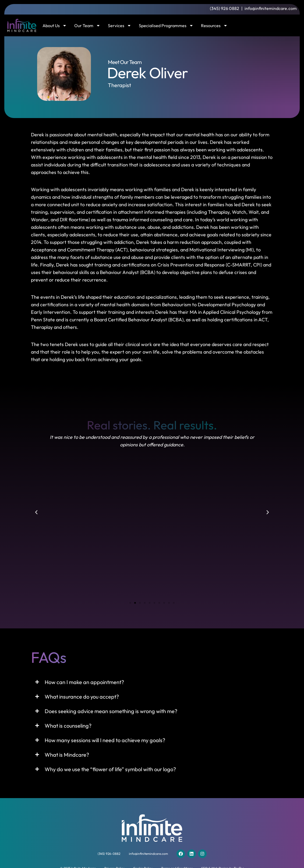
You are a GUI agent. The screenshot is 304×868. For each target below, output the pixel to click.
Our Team (87, 26)
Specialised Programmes (166, 26)
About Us (55, 26)
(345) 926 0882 (225, 8)
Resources (214, 26)
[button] (36, 512)
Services (120, 26)
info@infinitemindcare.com (271, 8)
